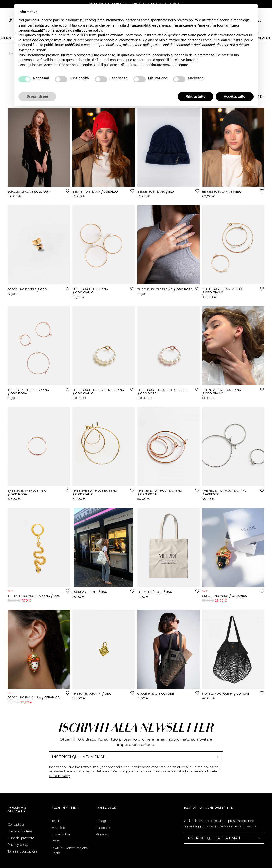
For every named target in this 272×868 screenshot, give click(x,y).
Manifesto (59, 828)
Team (56, 821)
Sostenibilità (61, 834)
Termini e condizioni (22, 851)
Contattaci (16, 824)
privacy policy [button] (187, 20)
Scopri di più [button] (37, 96)
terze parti (97, 35)
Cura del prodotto (21, 838)
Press (55, 841)
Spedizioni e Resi (20, 831)
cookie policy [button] (92, 30)
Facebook (103, 828)
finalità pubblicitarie (48, 45)
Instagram (104, 821)
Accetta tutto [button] (235, 96)
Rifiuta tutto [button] (196, 96)
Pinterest (102, 834)
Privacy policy (18, 845)
